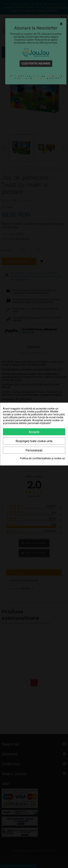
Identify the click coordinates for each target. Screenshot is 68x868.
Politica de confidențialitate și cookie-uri (43, 458)
